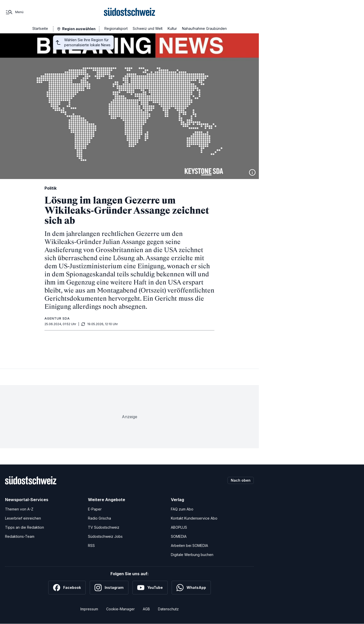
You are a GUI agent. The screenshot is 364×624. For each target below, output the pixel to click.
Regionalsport (116, 28)
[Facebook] (67, 588)
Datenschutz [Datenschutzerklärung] (168, 609)
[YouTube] (150, 588)
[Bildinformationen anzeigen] (252, 172)
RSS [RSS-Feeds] (91, 545)
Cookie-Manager (120, 609)
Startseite (40, 28)
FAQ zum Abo (182, 509)
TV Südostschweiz (104, 527)
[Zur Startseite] (130, 12)
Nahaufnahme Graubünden (204, 28)
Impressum (89, 609)
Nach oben (241, 480)
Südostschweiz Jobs (105, 536)
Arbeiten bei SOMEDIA (189, 545)
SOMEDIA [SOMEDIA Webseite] (179, 536)
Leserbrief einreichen (23, 518)
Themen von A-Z (19, 509)
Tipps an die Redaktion (25, 527)
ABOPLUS (179, 527)
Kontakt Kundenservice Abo (194, 518)
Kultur (172, 28)
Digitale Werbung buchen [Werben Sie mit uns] (192, 555)
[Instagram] (109, 588)
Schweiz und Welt (148, 28)
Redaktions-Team (20, 536)
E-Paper (95, 509)
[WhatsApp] (191, 588)
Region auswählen (79, 29)
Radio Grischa (99, 518)
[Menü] (14, 12)
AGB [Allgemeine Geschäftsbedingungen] (146, 609)
